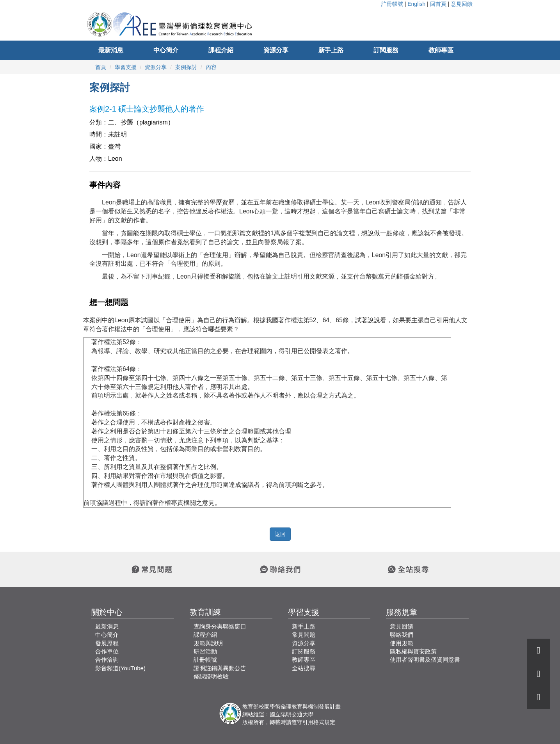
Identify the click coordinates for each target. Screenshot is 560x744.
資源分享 (276, 50)
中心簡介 (166, 50)
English (416, 4)
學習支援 (126, 67)
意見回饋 (462, 4)
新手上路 (331, 50)
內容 (211, 67)
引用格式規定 (319, 722)
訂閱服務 (386, 50)
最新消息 (111, 50)
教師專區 (441, 50)
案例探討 (186, 67)
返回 (280, 534)
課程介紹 (221, 50)
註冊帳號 (392, 4)
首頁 (101, 67)
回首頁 (438, 4)
